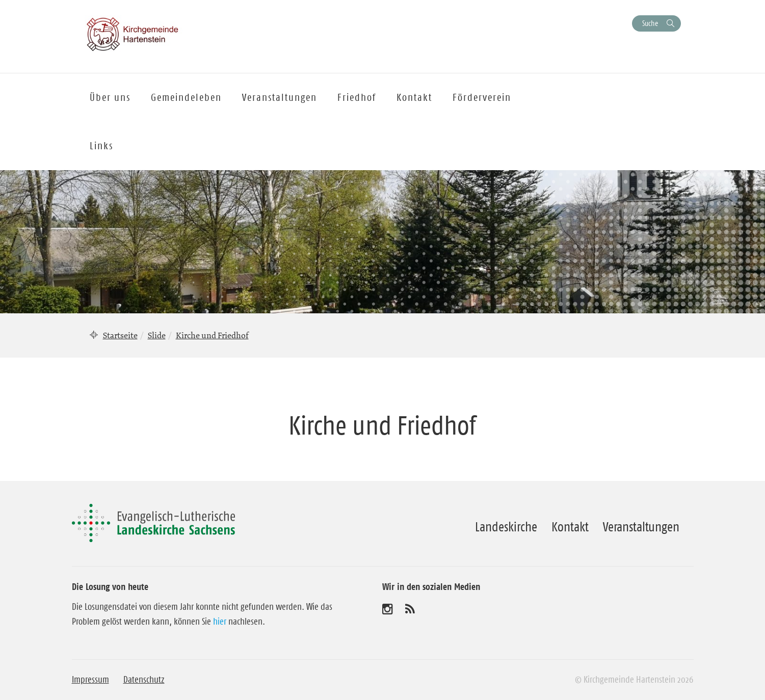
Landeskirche (506, 527)
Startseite (120, 335)
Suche (650, 23)
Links (101, 146)
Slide (157, 335)
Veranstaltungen (641, 527)
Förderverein (482, 97)
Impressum (90, 680)
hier (220, 622)
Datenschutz (144, 680)
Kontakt (570, 527)
